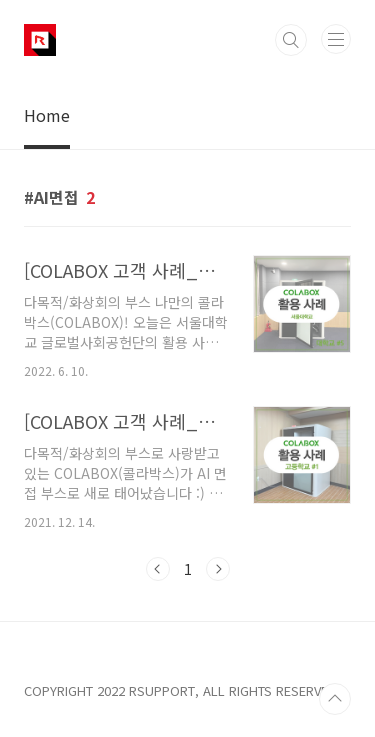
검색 (291, 40)
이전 (158, 569)
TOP (335, 699)
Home (47, 115)
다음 (218, 569)
